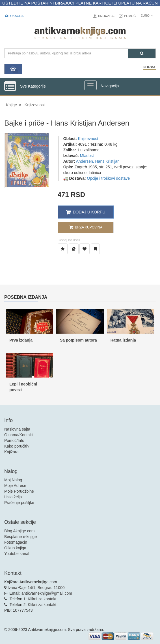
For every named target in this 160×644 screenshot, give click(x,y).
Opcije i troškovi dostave (109, 178)
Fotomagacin (16, 542)
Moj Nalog (13, 480)
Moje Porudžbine (19, 491)
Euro (147, 16)
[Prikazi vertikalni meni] (10, 86)
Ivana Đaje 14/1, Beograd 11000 (36, 588)
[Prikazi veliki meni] (90, 85)
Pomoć (130, 16)
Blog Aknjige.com (19, 531)
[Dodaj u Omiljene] (85, 249)
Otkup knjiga (15, 548)
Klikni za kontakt (42, 599)
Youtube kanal (17, 554)
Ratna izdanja (123, 340)
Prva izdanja (21, 340)
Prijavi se (106, 16)
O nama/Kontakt (19, 435)
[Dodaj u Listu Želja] (63, 249)
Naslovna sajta (17, 429)
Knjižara (11, 452)
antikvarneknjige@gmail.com (47, 593)
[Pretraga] (142, 53)
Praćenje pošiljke (19, 503)
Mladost (87, 156)
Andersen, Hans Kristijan (98, 161)
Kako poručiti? (17, 446)
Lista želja (13, 497)
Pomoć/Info (14, 440)
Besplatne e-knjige (20, 537)
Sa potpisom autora (78, 340)
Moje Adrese (15, 486)
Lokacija (14, 16)
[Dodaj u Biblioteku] (74, 249)
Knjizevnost (35, 105)
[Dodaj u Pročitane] (95, 249)
